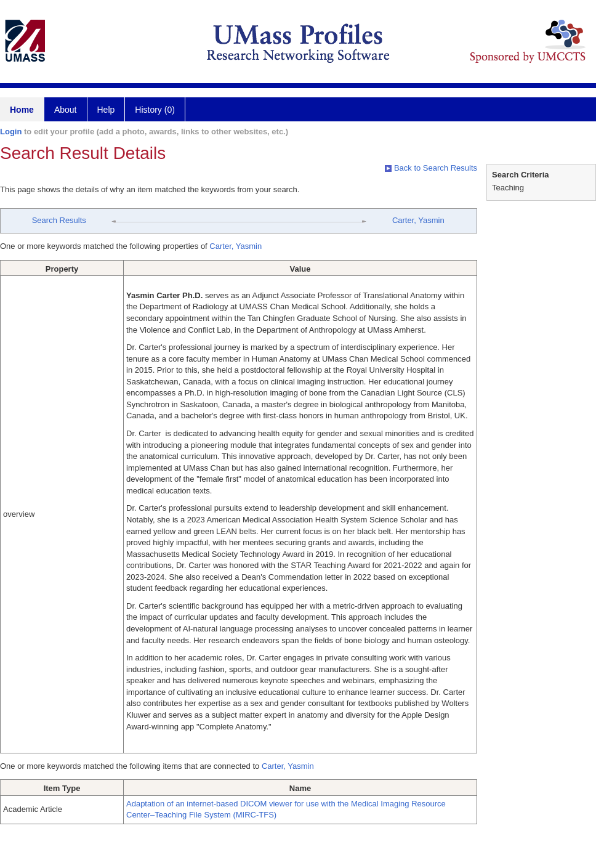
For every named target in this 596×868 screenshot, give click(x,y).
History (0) (155, 110)
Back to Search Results (431, 168)
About (66, 110)
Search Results (59, 220)
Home (22, 110)
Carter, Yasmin (418, 220)
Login (11, 132)
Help (106, 110)
